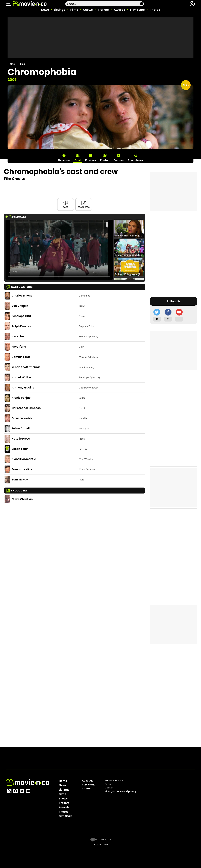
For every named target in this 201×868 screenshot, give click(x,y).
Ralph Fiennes (21, 326)
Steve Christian (22, 499)
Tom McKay (20, 480)
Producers (84, 207)
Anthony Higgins (23, 388)
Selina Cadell (21, 428)
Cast (65, 207)
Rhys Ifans (19, 347)
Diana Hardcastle (24, 459)
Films (74, 10)
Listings (60, 10)
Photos (155, 10)
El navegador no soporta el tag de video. (59, 250)
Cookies (109, 788)
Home (11, 64)
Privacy (109, 784)
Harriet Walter (21, 377)
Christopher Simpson (26, 408)
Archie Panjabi (21, 398)
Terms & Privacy (114, 780)
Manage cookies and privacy (121, 791)
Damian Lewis (21, 357)
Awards (119, 10)
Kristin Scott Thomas (26, 367)
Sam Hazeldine (22, 469)
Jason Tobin (20, 449)
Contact (87, 789)
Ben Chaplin (20, 306)
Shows (88, 10)
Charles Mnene (22, 296)
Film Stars (137, 10)
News (45, 10)
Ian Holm (18, 336)
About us (88, 781)
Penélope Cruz (22, 316)
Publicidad (89, 785)
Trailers (103, 10)
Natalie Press (21, 439)
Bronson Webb (22, 418)
